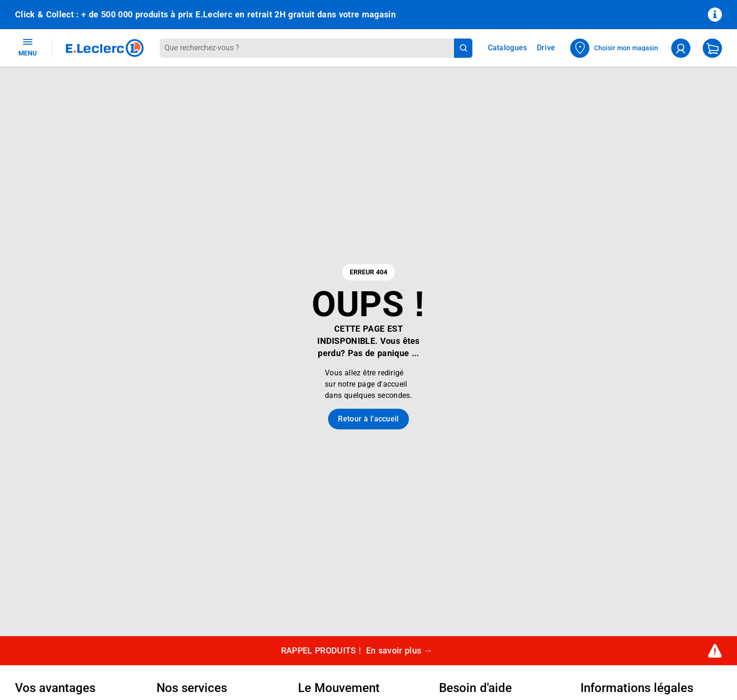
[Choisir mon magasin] (615, 48)
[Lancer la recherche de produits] (463, 48)
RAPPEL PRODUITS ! (357, 651)
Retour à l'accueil (368, 419)
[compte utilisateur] (681, 48)
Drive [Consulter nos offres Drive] (546, 48)
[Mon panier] (712, 48)
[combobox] (307, 48)
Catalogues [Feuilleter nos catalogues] (508, 48)
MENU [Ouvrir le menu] (27, 47)
